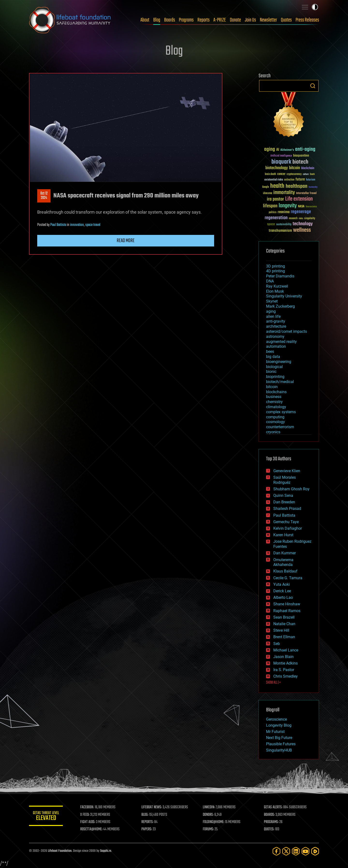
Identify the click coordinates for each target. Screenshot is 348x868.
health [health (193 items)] (277, 186)
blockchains (276, 392)
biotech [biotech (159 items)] (300, 162)
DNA (270, 281)
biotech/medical (280, 382)
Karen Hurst (283, 535)
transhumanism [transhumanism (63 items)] (280, 231)
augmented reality (281, 342)
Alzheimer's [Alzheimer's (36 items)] (287, 150)
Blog (157, 20)
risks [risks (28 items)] (301, 218)
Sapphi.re (106, 851)
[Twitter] (286, 851)
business (274, 397)
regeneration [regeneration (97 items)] (276, 218)
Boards (170, 20)
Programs (186, 20)
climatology (276, 407)
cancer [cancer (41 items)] (281, 174)
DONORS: (208, 815)
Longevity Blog (279, 725)
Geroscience (276, 719)
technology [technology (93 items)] (303, 224)
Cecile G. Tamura (288, 578)
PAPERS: (147, 829)
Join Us (250, 20)
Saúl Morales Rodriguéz (285, 480)
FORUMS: (208, 829)
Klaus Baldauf (285, 571)
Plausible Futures (281, 744)
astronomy (275, 336)
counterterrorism (280, 427)
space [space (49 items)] (271, 224)
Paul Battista (58, 225)
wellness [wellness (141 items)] (302, 230)
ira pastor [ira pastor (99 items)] (275, 199)
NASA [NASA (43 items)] (301, 207)
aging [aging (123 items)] (270, 149)
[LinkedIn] (296, 851)
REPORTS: (147, 822)
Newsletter (268, 20)
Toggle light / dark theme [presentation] (315, 7)
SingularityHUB (279, 750)
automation (276, 346)
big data (273, 357)
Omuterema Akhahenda (283, 562)
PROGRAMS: (271, 822)
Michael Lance (286, 650)
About (145, 20)
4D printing (275, 271)
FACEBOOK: (87, 807)
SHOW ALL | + (273, 683)
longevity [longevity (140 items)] (288, 206)
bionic (271, 372)
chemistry (274, 402)
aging (271, 311)
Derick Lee (282, 591)
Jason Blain (283, 657)
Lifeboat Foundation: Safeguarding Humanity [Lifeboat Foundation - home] (70, 20)
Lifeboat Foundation (60, 851)
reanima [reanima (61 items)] (284, 212)
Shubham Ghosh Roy (291, 489)
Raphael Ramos (287, 611)
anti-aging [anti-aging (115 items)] (305, 149)
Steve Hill (281, 630)
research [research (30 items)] (293, 219)
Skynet (272, 301)
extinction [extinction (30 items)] (289, 180)
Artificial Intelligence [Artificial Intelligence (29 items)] (281, 156)
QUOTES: (269, 829)
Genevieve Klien (287, 471)
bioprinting (275, 377)
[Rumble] (315, 851)
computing (275, 417)
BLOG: (145, 815)
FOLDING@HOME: (214, 822)
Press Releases (307, 20)
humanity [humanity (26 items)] (313, 187)
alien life (273, 316)
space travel (93, 225)
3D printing (275, 266)
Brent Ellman (284, 637)
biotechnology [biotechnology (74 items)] (277, 168)
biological (274, 367)
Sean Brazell (284, 617)
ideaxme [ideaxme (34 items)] (268, 194)
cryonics (273, 432)
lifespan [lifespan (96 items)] (270, 206)
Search (313, 86)
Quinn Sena (283, 495)
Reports (203, 20)
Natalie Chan (284, 624)
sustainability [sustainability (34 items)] (284, 225)
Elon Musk (275, 291)
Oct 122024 (44, 196)
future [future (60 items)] (300, 179)
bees (270, 351)
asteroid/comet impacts (286, 331)
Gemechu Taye (286, 522)
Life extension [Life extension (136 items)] (299, 199)
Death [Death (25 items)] (312, 174)
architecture (276, 326)
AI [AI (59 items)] (278, 150)
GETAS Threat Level (46, 817)
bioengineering (279, 362)
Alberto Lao (283, 597)
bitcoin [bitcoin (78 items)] (294, 168)
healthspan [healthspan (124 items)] (297, 186)
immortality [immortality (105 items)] (284, 193)
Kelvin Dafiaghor (288, 528)
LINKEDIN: (209, 807)
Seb (277, 644)
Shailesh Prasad (287, 509)
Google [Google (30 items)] (266, 187)
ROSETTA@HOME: (91, 829)
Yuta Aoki (282, 584)
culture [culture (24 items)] (306, 174)
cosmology (275, 422)
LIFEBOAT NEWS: (152, 807)
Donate (235, 20)
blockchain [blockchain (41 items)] (308, 168)
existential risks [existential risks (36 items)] (274, 180)
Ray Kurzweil (277, 286)
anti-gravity (276, 321)
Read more (126, 241)
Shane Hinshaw (287, 604)
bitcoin (272, 387)
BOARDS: (269, 815)
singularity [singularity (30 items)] (310, 219)
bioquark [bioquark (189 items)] (281, 162)
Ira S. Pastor (284, 670)
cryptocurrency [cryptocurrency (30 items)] (294, 174)
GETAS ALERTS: (273, 807)
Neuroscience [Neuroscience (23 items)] (311, 207)
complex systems (281, 412)
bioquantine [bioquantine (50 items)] (301, 156)
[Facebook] (276, 851)
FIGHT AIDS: (88, 822)
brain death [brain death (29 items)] (270, 174)
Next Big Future (279, 738)
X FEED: (85, 815)
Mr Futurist (275, 732)
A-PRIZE (220, 20)
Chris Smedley (286, 676)
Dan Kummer (285, 553)
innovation (77, 225)
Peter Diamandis (280, 276)
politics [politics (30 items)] (273, 213)
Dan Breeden (284, 502)
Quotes (286, 20)
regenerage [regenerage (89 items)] (301, 212)
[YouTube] (305, 851)
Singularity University (284, 296)
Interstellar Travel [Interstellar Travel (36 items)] (306, 193)
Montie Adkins (286, 663)
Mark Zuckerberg (280, 306)
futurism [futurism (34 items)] (311, 180)
